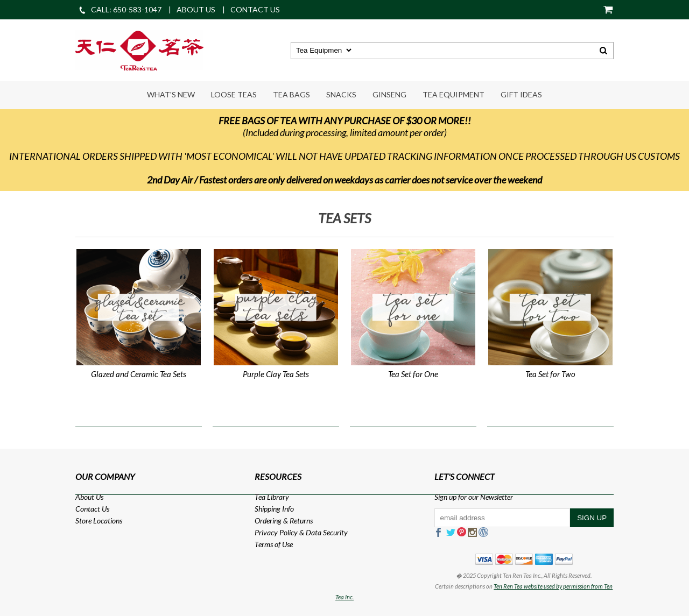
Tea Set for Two (550, 374)
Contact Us (92, 509)
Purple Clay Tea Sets (276, 374)
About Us (89, 497)
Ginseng (389, 94)
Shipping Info (274, 509)
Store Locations (99, 521)
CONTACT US (255, 9)
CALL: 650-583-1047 (120, 9)
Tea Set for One (413, 374)
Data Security (327, 532)
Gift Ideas (521, 94)
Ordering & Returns (284, 521)
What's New (171, 94)
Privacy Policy (276, 532)
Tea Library (272, 497)
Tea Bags (291, 94)
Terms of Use (274, 544)
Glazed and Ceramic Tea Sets (139, 374)
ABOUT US (196, 9)
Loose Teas (234, 94)
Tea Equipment (454, 94)
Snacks (341, 94)
